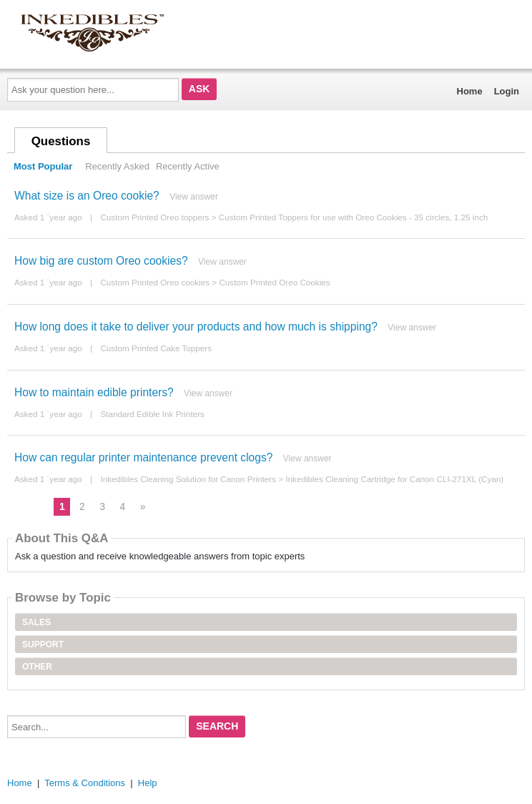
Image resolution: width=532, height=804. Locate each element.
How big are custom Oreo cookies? (101, 261)
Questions (61, 141)
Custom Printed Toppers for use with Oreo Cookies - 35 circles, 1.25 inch (354, 217)
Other (37, 667)
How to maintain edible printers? (94, 392)
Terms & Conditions (85, 783)
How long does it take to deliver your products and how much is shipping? (196, 327)
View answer (194, 197)
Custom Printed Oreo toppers (154, 217)
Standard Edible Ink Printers (152, 414)
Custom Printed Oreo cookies (155, 282)
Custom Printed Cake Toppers (156, 348)
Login (507, 91)
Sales (36, 622)
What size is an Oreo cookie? (87, 196)
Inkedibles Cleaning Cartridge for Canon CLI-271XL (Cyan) (394, 479)
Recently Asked (117, 166)
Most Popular (43, 166)
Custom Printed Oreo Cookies (274, 282)
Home (470, 91)
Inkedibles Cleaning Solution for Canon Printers (188, 479)
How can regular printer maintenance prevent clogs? (143, 457)
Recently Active (188, 166)
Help (148, 783)
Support (43, 644)
